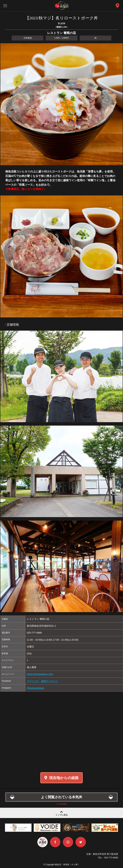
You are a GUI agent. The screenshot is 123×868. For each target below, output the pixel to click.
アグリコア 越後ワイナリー (42, 681)
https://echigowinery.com (40, 674)
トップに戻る (61, 813)
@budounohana (35, 688)
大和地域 (28, 38)
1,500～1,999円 (61, 38)
